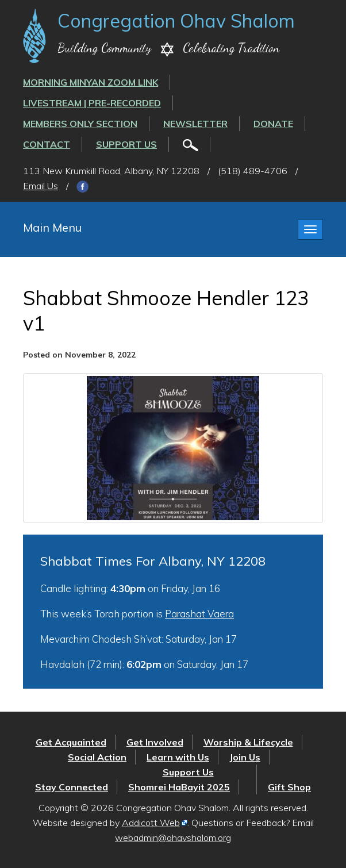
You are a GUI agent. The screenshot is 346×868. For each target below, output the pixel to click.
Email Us (41, 186)
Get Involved (155, 742)
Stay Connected (72, 787)
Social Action (97, 757)
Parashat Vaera (199, 614)
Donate (273, 124)
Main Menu (52, 227)
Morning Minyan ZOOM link (91, 82)
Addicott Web (151, 823)
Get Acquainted (71, 742)
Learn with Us (178, 757)
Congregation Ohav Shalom (176, 21)
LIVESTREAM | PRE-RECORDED (92, 103)
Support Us (126, 144)
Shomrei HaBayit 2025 (179, 787)
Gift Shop (289, 787)
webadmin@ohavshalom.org (173, 838)
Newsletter (195, 124)
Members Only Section (80, 124)
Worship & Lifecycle (248, 742)
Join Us (245, 757)
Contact (47, 144)
